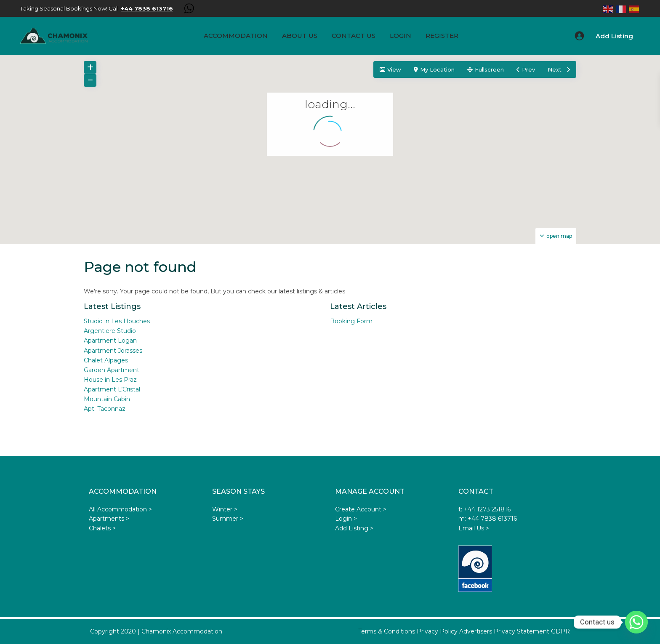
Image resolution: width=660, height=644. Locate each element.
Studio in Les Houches (117, 321)
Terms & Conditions (387, 631)
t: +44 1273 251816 (484, 509)
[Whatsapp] (636, 622)
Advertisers (476, 631)
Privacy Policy (437, 631)
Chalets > (102, 528)
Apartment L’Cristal (112, 389)
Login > (346, 519)
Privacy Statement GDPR (532, 631)
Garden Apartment (112, 370)
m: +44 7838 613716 (488, 519)
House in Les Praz (110, 380)
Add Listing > (354, 528)
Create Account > (361, 509)
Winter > (225, 509)
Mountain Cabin (107, 399)
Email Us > (474, 528)
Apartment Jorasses (113, 351)
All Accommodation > (120, 509)
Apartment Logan (110, 341)
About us (300, 36)
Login (401, 36)
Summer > (228, 519)
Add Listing (614, 36)
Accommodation (236, 36)
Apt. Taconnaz (105, 409)
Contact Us (354, 36)
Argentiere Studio (110, 331)
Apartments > (109, 519)
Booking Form (351, 321)
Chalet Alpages (106, 360)
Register (442, 36)
